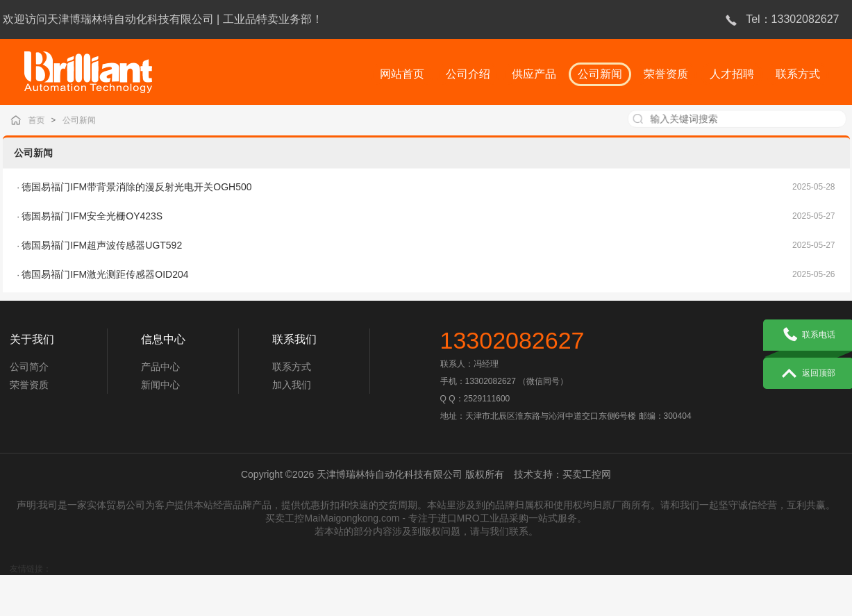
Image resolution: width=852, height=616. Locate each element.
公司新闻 (89, 120)
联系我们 (294, 345)
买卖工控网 (587, 480)
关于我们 (32, 345)
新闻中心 (160, 390)
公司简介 (29, 372)
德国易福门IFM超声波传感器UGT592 (102, 245)
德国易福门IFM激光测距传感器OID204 (105, 274)
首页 (48, 120)
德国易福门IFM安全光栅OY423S (92, 216)
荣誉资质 (29, 390)
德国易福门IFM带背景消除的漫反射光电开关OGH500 (136, 187)
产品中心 (160, 372)
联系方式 (292, 372)
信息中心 (163, 345)
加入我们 (292, 390)
